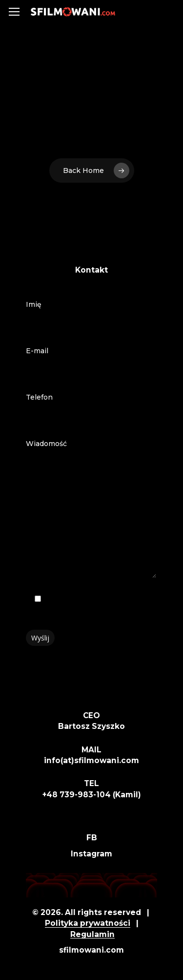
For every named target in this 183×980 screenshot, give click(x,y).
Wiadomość (92, 511)
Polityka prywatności (88, 923)
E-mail (92, 363)
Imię (92, 317)
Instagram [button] (91, 854)
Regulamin (92, 934)
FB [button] (92, 838)
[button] (14, 12)
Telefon (92, 410)
